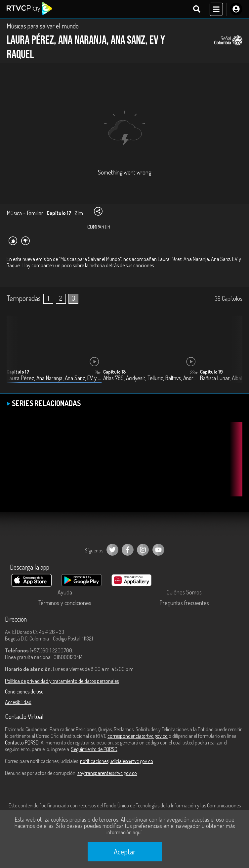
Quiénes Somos (184, 592)
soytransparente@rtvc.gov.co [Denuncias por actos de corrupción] (107, 773)
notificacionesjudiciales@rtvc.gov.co (117, 761)
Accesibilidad (18, 702)
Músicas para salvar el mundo (43, 26)
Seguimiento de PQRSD (94, 749)
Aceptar (125, 851)
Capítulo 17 (18, 372)
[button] (234, 354)
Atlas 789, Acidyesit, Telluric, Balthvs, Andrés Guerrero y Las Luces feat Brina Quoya (151, 378)
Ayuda (65, 592)
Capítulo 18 (114, 372)
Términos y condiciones (65, 603)
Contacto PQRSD (22, 742)
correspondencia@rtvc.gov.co (138, 736)
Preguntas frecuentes (184, 603)
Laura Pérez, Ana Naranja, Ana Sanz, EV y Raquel (54, 378)
